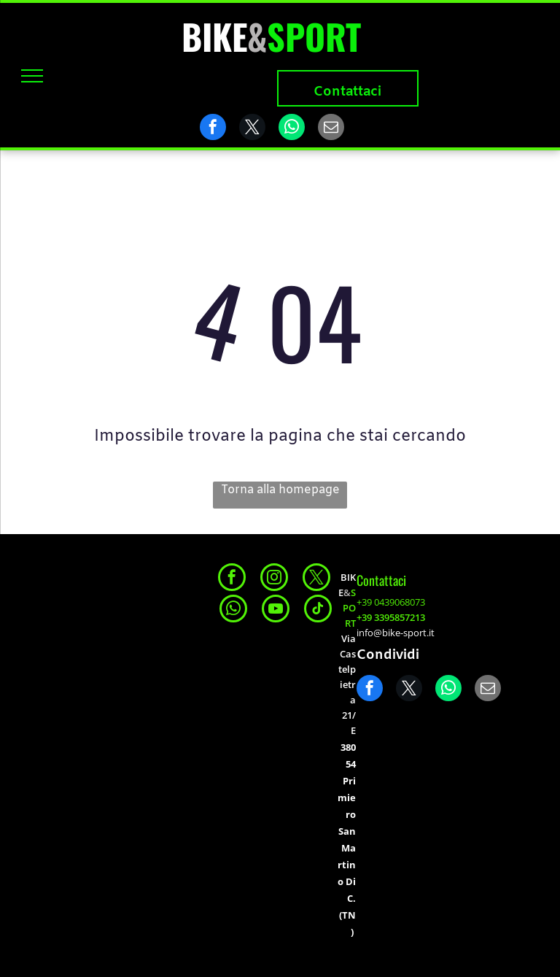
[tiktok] (318, 610)
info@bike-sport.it (396, 633)
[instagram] (274, 579)
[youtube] (276, 610)
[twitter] (316, 579)
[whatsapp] (233, 610)
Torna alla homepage (280, 490)
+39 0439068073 (391, 602)
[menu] (32, 76)
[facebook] (232, 579)
